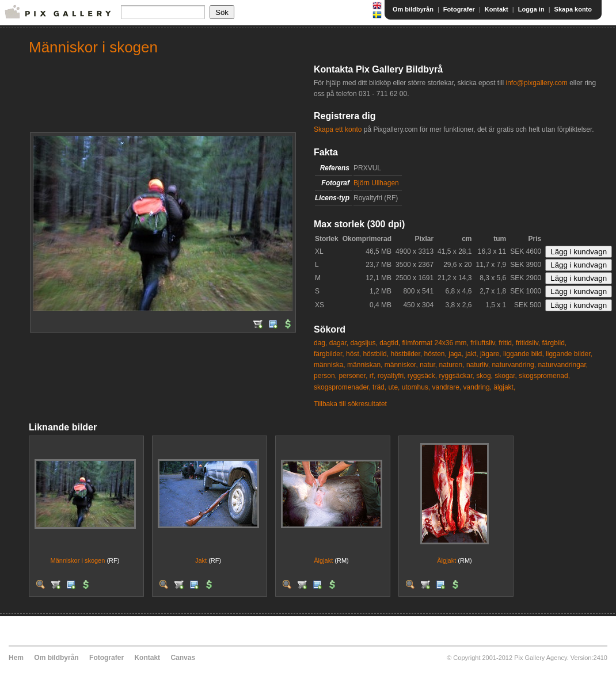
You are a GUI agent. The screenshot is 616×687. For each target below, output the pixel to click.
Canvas (183, 658)
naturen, (452, 365)
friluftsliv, (484, 343)
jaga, (456, 354)
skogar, (506, 376)
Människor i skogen (78, 560)
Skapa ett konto (338, 129)
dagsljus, (364, 343)
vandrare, (447, 387)
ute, (394, 387)
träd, (379, 387)
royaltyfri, (392, 376)
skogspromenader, (342, 387)
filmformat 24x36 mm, (436, 343)
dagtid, (390, 343)
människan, (365, 365)
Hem (16, 658)
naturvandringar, (563, 365)
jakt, (472, 354)
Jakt (201, 560)
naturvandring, (514, 365)
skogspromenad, (544, 376)
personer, (353, 376)
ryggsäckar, (457, 376)
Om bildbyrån (413, 9)
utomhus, (416, 387)
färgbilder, (329, 354)
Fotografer (459, 9)
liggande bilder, (569, 354)
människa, (330, 365)
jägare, (491, 354)
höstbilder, (406, 354)
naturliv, (478, 365)
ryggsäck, (422, 376)
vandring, (478, 387)
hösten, (436, 354)
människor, (401, 365)
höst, (353, 354)
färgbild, (555, 343)
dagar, (339, 343)
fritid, (506, 343)
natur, (428, 365)
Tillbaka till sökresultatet (350, 404)
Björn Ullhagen (376, 183)
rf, (373, 376)
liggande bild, (524, 354)
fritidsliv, (528, 343)
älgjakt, (504, 387)
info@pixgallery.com (536, 83)
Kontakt (497, 9)
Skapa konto (573, 9)
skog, (484, 376)
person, (325, 376)
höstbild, (376, 354)
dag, (320, 343)
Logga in (531, 9)
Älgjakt (323, 560)
